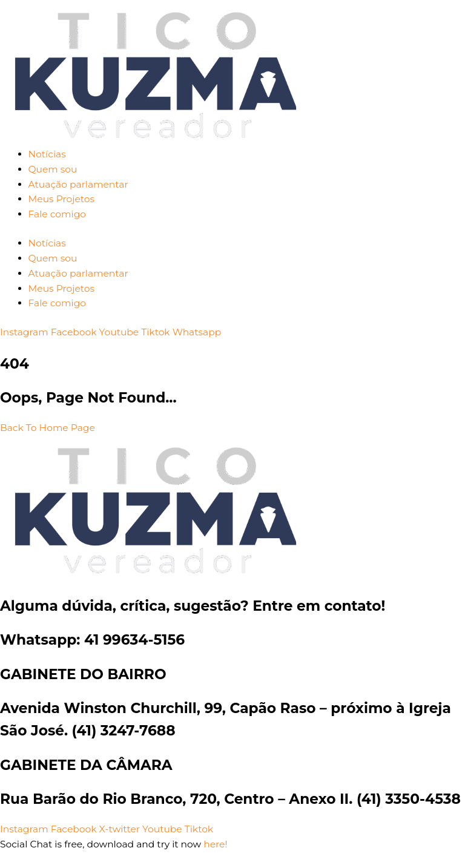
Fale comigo (57, 214)
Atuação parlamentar (78, 184)
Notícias (47, 154)
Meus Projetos (62, 199)
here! (215, 844)
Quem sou (53, 169)
